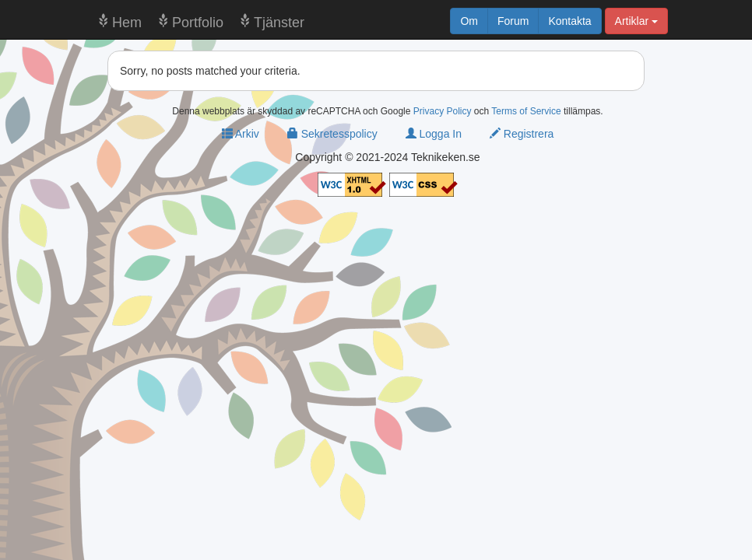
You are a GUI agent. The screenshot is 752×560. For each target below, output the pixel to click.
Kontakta (569, 21)
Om (469, 21)
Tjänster (279, 23)
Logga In (434, 134)
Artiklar (636, 21)
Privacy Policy (443, 111)
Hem (127, 23)
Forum (513, 21)
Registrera (522, 134)
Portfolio (198, 23)
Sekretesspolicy (332, 134)
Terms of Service (526, 111)
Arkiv (241, 134)
